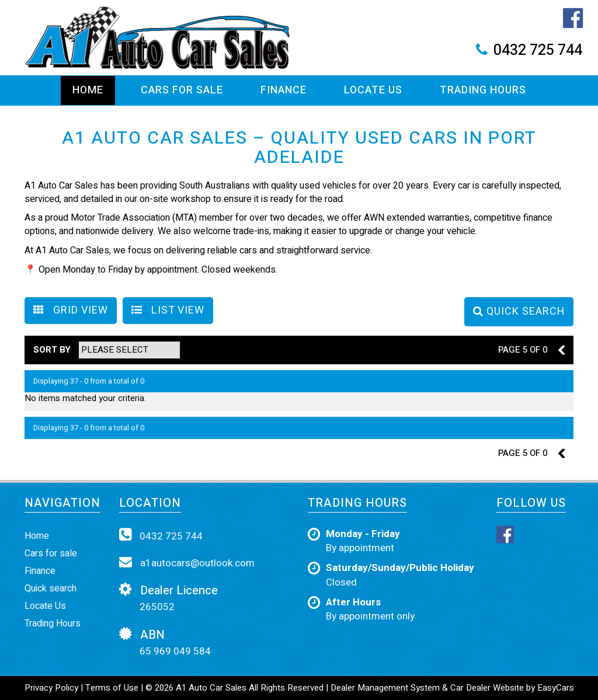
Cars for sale (51, 553)
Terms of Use (113, 688)
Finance (284, 90)
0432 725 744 (538, 51)
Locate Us (373, 90)
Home (88, 90)
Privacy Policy (53, 688)
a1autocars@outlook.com (187, 563)
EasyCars (556, 688)
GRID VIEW (71, 310)
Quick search (51, 588)
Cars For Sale (182, 90)
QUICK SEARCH (519, 311)
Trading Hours (483, 90)
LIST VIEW (168, 310)
